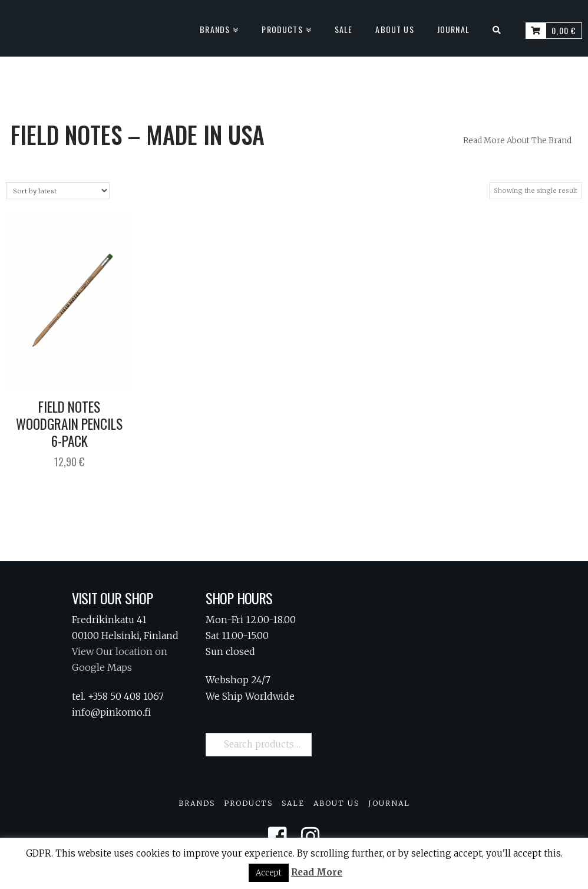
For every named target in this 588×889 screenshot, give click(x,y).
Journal (389, 803)
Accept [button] (269, 873)
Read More (317, 872)
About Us (336, 803)
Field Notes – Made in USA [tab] (138, 134)
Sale (293, 803)
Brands (197, 803)
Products (248, 803)
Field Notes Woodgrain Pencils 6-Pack (69, 424)
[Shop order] (58, 191)
